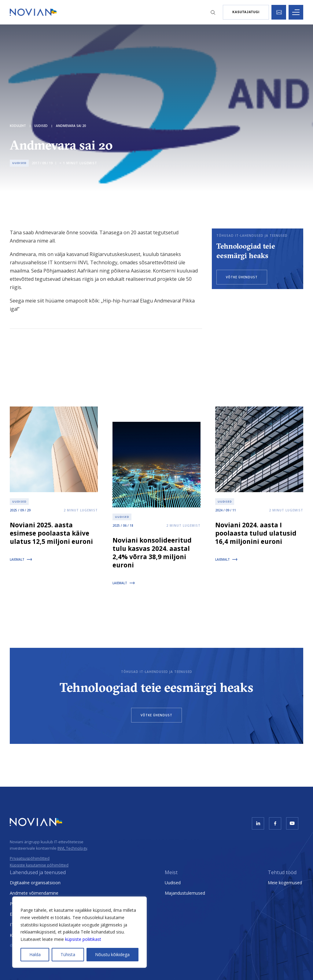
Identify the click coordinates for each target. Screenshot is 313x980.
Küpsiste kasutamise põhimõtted (39, 865)
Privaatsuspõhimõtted (30, 858)
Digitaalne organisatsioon (35, 883)
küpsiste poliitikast (83, 939)
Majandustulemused (185, 893)
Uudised (173, 883)
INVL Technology (72, 848)
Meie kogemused (285, 883)
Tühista (68, 954)
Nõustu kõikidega (112, 954)
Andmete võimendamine (34, 893)
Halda (35, 954)
